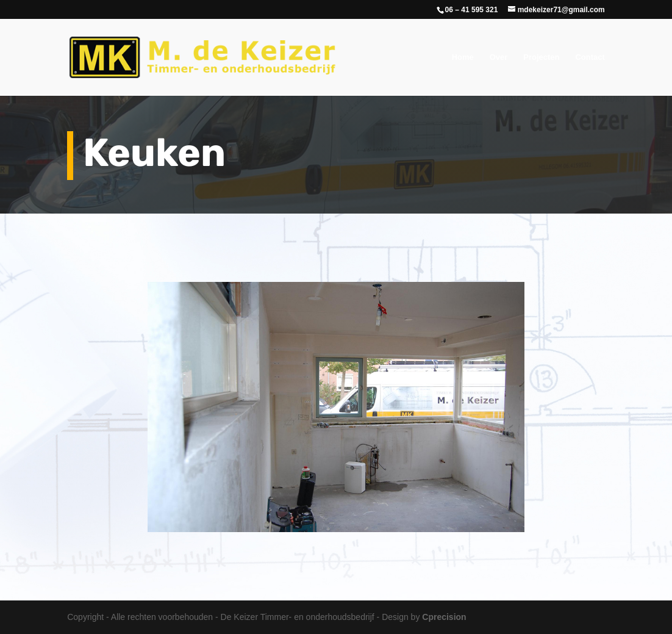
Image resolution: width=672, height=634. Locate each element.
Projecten (541, 57)
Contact (590, 57)
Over (499, 57)
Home (463, 57)
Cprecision (444, 617)
